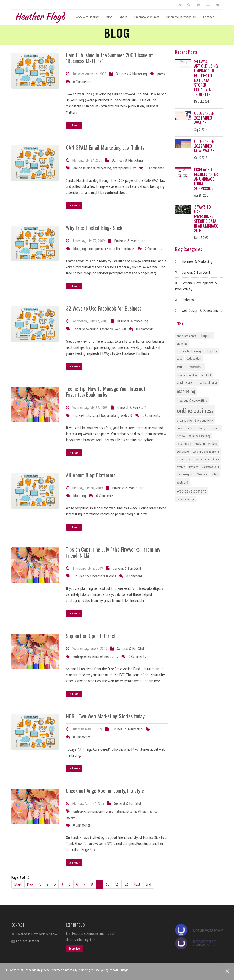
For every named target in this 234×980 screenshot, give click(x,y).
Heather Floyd (40, 15)
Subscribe (74, 949)
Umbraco (188, 300)
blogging (80, 249)
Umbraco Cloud (210, 467)
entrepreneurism (124, 168)
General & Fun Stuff (132, 407)
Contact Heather (28, 941)
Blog (109, 17)
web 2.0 (120, 329)
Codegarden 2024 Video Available (204, 118)
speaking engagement (206, 452)
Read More (74, 125)
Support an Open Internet (91, 636)
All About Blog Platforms (91, 475)
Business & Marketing (131, 74)
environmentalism (111, 811)
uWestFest (202, 474)
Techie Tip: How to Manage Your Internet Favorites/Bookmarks (106, 391)
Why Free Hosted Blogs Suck (94, 228)
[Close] (227, 971)
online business (84, 168)
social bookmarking (106, 415)
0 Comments (82, 82)
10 (108, 884)
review (71, 817)
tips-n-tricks (82, 415)
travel (216, 459)
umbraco (193, 467)
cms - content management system (197, 351)
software (183, 451)
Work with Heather (88, 17)
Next (137, 884)
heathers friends (104, 576)
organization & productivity (195, 420)
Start (18, 884)
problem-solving (196, 428)
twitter (181, 467)
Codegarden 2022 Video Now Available (206, 146)
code (180, 358)
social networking (86, 329)
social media (184, 444)
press (161, 74)
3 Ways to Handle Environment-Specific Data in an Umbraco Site (206, 219)
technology (183, 459)
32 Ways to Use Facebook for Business (104, 308)
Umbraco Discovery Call (181, 17)
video (215, 474)
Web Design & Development (202, 310)
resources (214, 428)
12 (126, 884)
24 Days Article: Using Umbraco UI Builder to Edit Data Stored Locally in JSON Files (206, 78)
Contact (208, 17)
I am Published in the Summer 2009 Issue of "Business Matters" (109, 58)
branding (182, 344)
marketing (104, 168)
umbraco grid (184, 474)
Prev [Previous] (30, 884)
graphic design (186, 382)
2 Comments (153, 249)
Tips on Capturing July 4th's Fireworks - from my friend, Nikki (113, 552)
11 (117, 884)
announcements (186, 336)
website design (186, 499)
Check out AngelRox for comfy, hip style (105, 790)
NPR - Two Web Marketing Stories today (105, 716)
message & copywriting (192, 400)
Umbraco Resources (147, 17)
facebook (107, 329)
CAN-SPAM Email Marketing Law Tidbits (105, 147)
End (148, 884)
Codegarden (194, 358)
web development (191, 491)
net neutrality (108, 656)
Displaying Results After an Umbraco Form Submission (206, 179)
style (129, 811)
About (123, 17)
